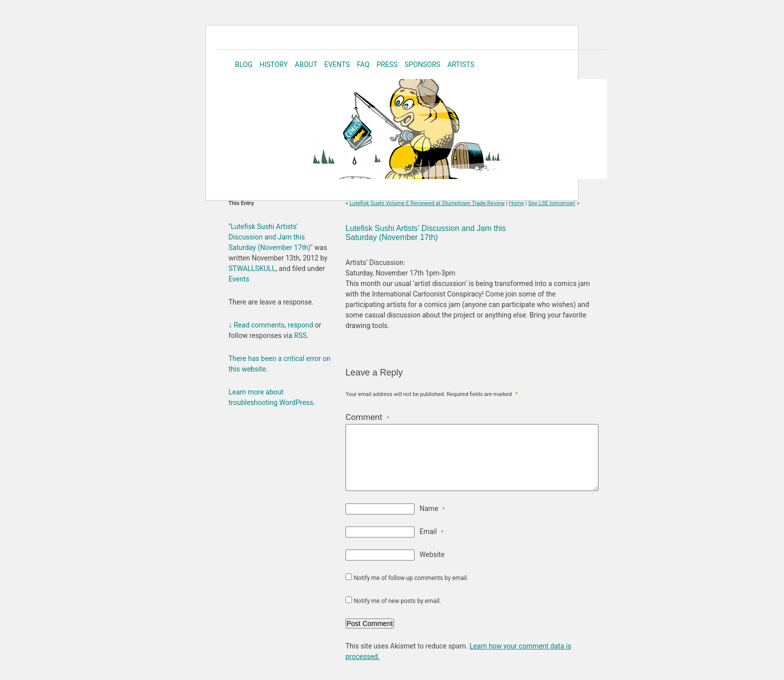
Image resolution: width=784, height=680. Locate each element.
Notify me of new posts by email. (397, 601)
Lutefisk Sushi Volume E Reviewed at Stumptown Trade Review (427, 203)
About (306, 64)
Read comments (259, 325)
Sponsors (422, 64)
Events (337, 64)
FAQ (363, 64)
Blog (244, 64)
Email (431, 531)
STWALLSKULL (252, 268)
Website (432, 554)
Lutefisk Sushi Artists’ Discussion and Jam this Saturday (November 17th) (426, 233)
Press (387, 64)
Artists (461, 64)
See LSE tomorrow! (551, 203)
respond (301, 325)
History (274, 64)
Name (432, 508)
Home (516, 203)
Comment (367, 417)
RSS (300, 335)
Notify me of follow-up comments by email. (411, 578)
